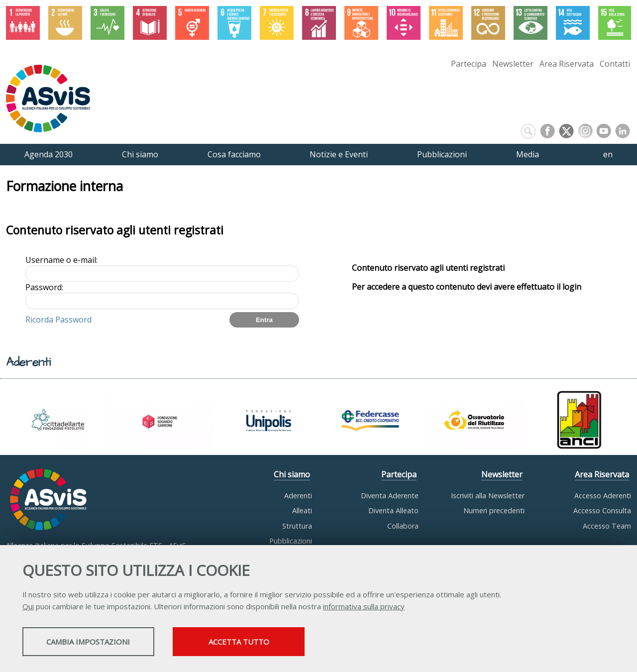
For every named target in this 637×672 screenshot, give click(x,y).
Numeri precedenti (494, 510)
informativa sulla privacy (364, 607)
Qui (28, 607)
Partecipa (469, 64)
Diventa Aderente (390, 496)
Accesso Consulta (602, 510)
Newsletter (513, 64)
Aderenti (298, 496)
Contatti (615, 64)
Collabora (403, 526)
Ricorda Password (58, 320)
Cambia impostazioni (101, 643)
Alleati (302, 510)
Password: (44, 287)
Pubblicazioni (291, 541)
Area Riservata (567, 64)
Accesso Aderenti (603, 496)
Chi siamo (292, 474)
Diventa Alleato (393, 510)
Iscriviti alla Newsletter (488, 496)
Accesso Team (607, 526)
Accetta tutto (280, 643)
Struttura (297, 526)
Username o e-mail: (61, 260)
